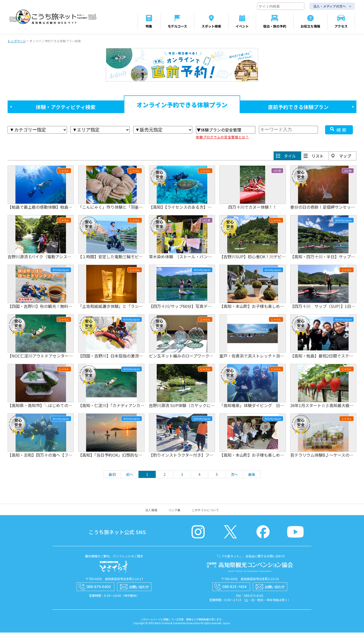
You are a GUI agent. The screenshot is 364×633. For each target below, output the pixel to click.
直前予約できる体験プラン (298, 107)
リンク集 (174, 510)
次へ (234, 475)
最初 (112, 475)
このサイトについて (205, 510)
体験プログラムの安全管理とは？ (222, 138)
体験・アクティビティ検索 (66, 107)
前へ (130, 475)
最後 (252, 475)
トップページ (17, 41)
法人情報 (151, 510)
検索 (342, 130)
